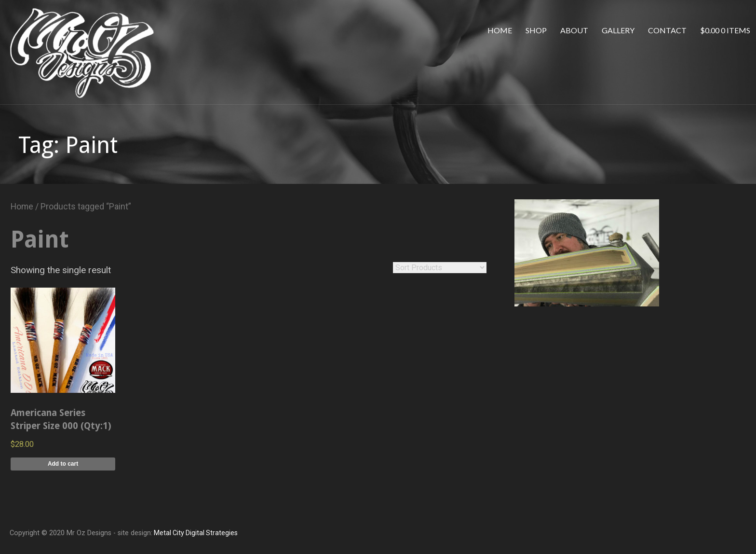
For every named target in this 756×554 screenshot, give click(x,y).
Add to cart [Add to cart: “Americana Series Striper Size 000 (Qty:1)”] (63, 464)
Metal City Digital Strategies (195, 533)
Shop (536, 30)
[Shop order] (440, 268)
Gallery (618, 30)
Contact (667, 30)
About (574, 30)
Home (500, 30)
